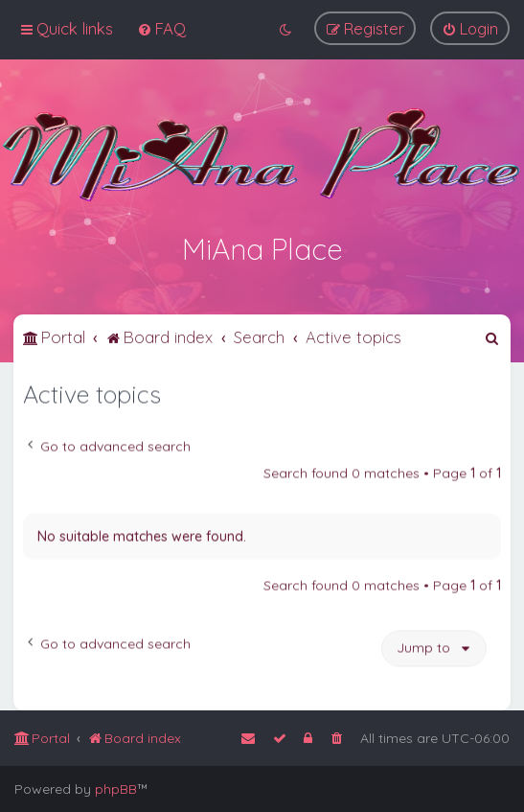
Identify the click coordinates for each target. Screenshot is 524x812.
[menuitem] (161, 27)
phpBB (116, 789)
